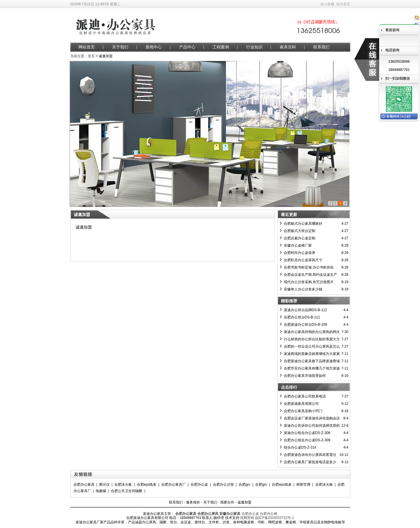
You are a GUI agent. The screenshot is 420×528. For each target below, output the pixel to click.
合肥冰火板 (123, 485)
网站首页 (87, 47)
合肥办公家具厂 (174, 485)
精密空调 (303, 485)
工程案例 (221, 47)
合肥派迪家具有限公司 (301, 404)
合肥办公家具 (84, 485)
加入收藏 (327, 4)
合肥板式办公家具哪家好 (303, 224)
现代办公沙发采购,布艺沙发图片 (309, 282)
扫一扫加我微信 (398, 79)
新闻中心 (154, 47)
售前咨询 (392, 30)
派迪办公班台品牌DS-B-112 (306, 310)
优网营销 (247, 518)
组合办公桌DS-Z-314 (300, 447)
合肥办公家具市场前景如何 (305, 376)
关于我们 (120, 47)
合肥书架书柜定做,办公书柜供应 (309, 267)
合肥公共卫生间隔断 (127, 491)
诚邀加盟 (244, 502)
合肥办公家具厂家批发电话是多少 (310, 462)
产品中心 (187, 47)
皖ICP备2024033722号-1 (275, 518)
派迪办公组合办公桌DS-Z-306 (307, 433)
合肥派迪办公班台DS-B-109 (306, 325)
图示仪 (104, 485)
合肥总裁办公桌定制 (300, 238)
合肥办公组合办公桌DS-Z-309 (307, 440)
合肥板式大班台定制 (300, 231)
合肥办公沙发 (223, 485)
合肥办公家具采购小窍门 (303, 411)
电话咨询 (392, 50)
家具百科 (288, 47)
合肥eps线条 (147, 485)
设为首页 (343, 4)
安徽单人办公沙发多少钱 (303, 289)
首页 (91, 56)
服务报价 (193, 502)
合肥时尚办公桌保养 (300, 253)
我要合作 (227, 502)
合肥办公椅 (269, 514)
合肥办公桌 (199, 485)
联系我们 (321, 47)
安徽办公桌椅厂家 (298, 245)
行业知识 (254, 47)
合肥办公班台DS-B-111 (302, 317)
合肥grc (245, 485)
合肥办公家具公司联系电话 (305, 396)
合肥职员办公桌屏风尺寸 (303, 260)
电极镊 (101, 491)
